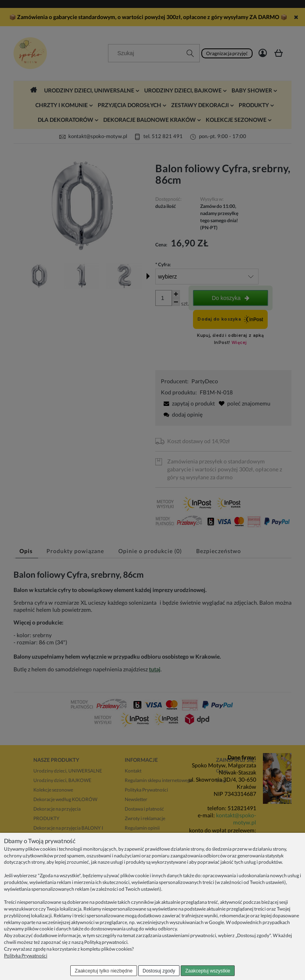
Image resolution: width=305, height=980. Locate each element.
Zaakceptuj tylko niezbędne (103, 971)
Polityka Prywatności (26, 956)
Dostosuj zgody (159, 971)
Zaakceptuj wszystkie (208, 971)
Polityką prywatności (106, 942)
